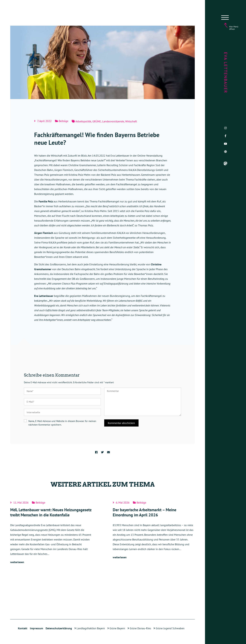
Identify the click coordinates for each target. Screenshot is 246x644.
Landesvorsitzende (113, 121)
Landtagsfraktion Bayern (90, 628)
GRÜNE (97, 121)
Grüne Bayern (116, 628)
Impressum (36, 628)
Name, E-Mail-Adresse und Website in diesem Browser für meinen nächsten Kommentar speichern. (62, 423)
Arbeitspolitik (83, 121)
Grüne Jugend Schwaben (169, 628)
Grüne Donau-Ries (139, 628)
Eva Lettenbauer (226, 73)
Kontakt (23, 628)
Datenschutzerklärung (59, 628)
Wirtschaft (131, 121)
